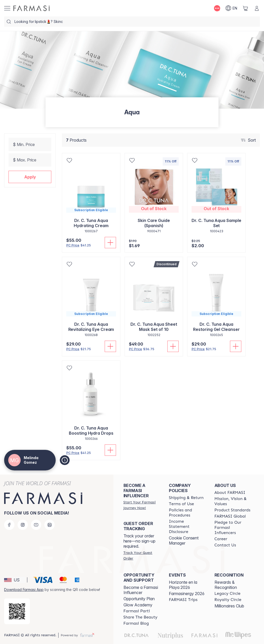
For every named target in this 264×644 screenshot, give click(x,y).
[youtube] (36, 525)
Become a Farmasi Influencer (141, 590)
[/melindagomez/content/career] (221, 539)
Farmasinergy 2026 (187, 594)
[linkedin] (49, 525)
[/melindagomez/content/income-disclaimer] (187, 527)
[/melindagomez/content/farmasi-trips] (183, 600)
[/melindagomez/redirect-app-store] (17, 611)
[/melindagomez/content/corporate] (230, 516)
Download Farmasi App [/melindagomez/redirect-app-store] (24, 590)
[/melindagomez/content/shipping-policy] (186, 498)
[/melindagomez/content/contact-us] (225, 545)
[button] (30, 177)
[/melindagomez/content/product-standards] (233, 510)
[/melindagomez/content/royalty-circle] (228, 600)
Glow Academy (138, 605)
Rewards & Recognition (226, 585)
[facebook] (9, 525)
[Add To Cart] (110, 243)
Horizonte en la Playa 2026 (183, 585)
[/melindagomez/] (31, 8)
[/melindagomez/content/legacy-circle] (228, 594)
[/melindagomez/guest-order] (142, 555)
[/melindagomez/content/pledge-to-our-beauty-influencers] (233, 528)
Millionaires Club (229, 606)
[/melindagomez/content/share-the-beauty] (141, 617)
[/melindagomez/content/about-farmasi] (230, 493)
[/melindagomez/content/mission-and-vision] (233, 501)
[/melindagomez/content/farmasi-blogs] (136, 623)
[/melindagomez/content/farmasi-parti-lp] (137, 611)
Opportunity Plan (139, 599)
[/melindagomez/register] (142, 505)
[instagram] (23, 525)
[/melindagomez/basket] (245, 8)
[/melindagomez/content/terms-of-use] (181, 504)
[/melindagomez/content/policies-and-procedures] (187, 513)
